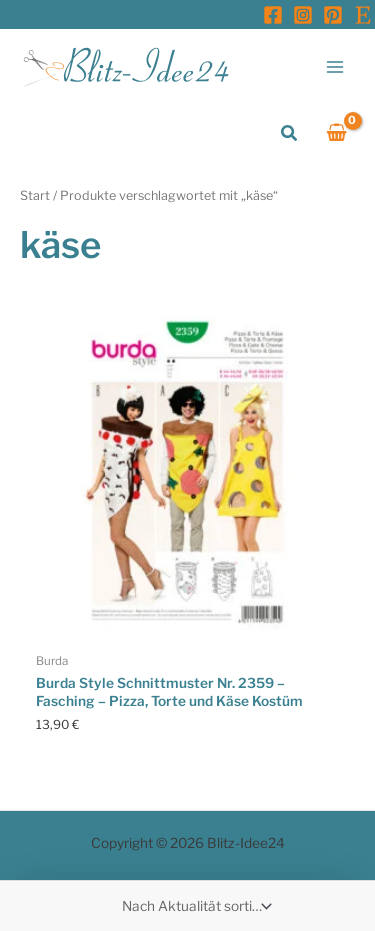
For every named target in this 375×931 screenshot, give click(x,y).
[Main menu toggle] (335, 66)
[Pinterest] (333, 15)
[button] (290, 133)
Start (35, 195)
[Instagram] (303, 15)
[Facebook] (273, 15)
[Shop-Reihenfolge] (195, 906)
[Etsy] (363, 15)
